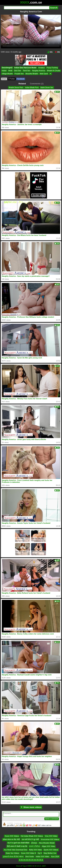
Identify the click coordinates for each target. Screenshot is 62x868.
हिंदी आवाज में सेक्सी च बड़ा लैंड (17, 846)
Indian (4, 71)
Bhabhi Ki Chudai (54, 71)
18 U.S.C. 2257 (40, 866)
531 (50, 52)
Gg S (40, 853)
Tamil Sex (27, 71)
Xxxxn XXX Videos (12, 836)
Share (4, 79)
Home (19, 866)
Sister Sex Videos (12, 853)
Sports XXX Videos (51, 850)
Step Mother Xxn (50, 853)
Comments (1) (37, 84)
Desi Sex (18, 71)
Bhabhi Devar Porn (16, 88)
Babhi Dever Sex (47, 88)
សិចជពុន (34, 843)
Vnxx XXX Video (51, 836)
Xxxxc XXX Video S (28, 853)
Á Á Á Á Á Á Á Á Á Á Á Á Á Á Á (31, 860)
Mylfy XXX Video (35, 850)
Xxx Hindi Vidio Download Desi (15, 850)
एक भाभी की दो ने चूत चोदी (30, 840)
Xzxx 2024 (55, 857)
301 (57, 52)
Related (22, 84)
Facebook (21, 79)
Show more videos (31, 807)
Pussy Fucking (52, 68)
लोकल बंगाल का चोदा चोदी (11, 840)
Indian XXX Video (42, 857)
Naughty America (39, 71)
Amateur (41, 68)
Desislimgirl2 (7, 68)
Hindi (10, 71)
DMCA (30, 866)
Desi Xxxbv (30, 857)
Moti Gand (44, 74)
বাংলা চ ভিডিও (35, 846)
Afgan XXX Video (48, 846)
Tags (24, 866)
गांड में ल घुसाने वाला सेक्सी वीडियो (18, 843)
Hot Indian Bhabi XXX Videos (32, 836)
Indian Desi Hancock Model (25, 68)
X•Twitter (12, 79)
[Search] (27, 8)
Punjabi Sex (19, 74)
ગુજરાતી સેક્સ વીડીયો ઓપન (13, 857)
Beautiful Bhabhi (32, 74)
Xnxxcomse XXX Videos (50, 840)
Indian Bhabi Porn (32, 88)
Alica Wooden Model (47, 843)
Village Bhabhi (7, 74)
